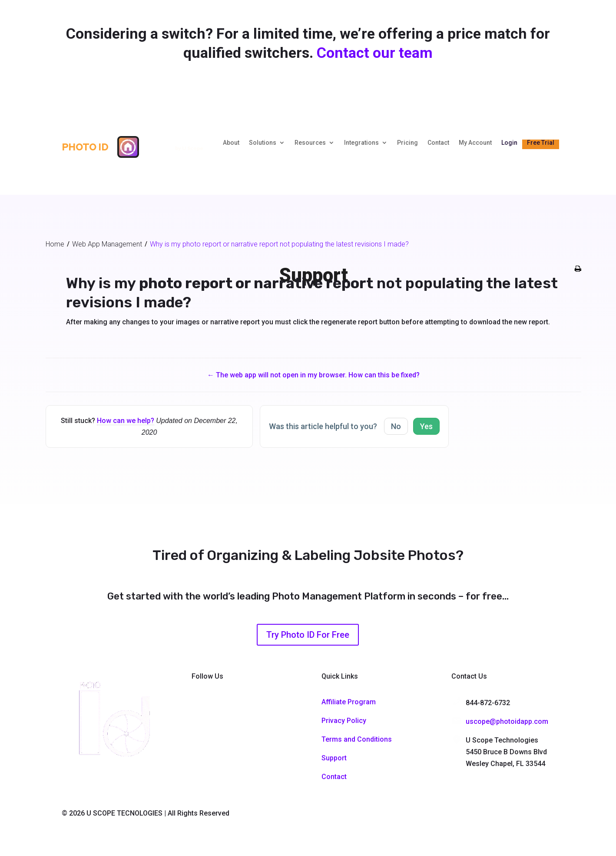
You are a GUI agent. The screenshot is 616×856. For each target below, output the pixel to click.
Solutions (263, 143)
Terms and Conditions (357, 739)
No (396, 426)
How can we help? (126, 421)
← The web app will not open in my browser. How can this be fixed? (313, 375)
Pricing (407, 143)
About (231, 143)
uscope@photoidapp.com (507, 721)
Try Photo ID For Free (308, 635)
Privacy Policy (344, 721)
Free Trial (541, 143)
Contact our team (375, 53)
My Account (475, 143)
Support (334, 758)
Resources (310, 143)
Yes (426, 426)
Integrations (361, 143)
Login (509, 143)
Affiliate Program (349, 702)
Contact (438, 143)
